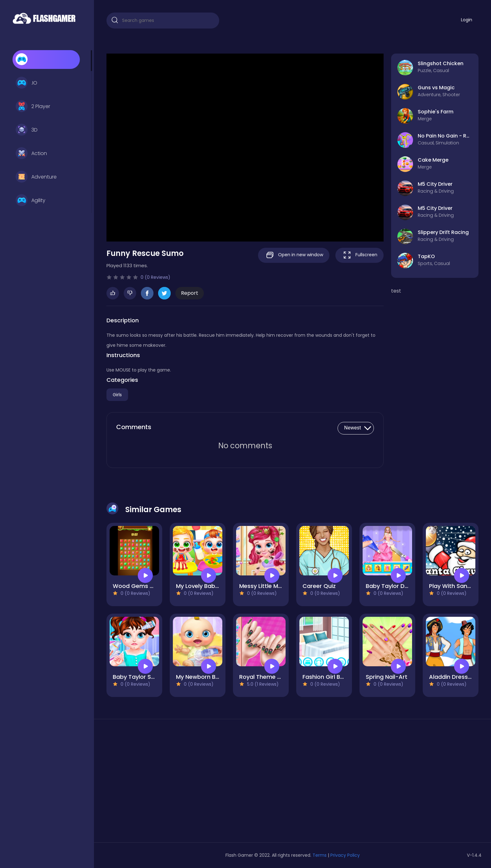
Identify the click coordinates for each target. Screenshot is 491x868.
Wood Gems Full (136, 586)
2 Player (33, 107)
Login (467, 20)
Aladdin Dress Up (453, 677)
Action (31, 153)
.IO (26, 83)
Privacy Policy (345, 855)
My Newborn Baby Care (209, 677)
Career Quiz (319, 586)
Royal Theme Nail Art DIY (274, 677)
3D (27, 130)
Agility (31, 200)
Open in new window (294, 255)
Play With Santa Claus (460, 586)
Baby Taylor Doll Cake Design (407, 586)
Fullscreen (359, 255)
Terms (320, 855)
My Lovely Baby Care (205, 586)
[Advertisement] (166, 783)
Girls (117, 395)
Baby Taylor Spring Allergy (149, 677)
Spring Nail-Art (387, 677)
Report (190, 293)
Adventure (36, 177)
